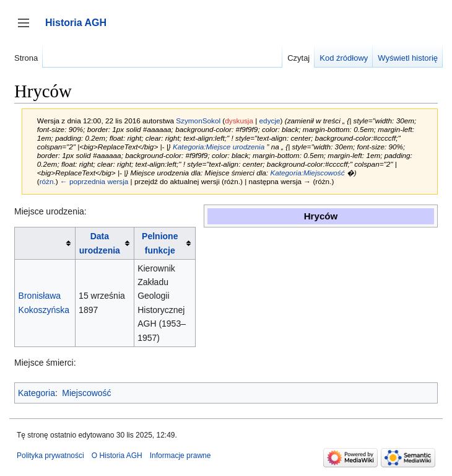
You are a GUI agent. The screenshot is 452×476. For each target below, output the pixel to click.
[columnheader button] (45, 243)
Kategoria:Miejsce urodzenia (219, 147)
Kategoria (37, 393)
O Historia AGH (117, 456)
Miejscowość (86, 393)
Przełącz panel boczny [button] (28, 29)
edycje (270, 121)
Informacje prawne (180, 456)
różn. (48, 181)
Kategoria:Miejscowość (307, 173)
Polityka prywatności (50, 456)
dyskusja (239, 121)
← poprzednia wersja (94, 181)
